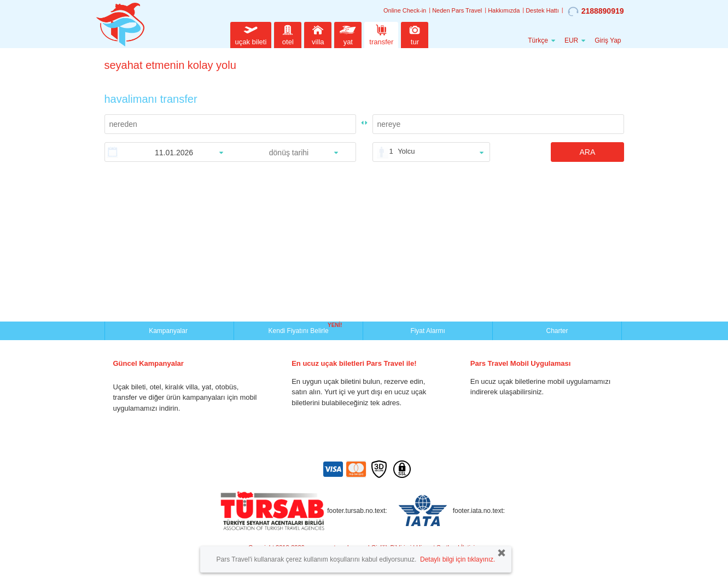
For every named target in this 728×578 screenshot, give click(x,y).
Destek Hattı (542, 10)
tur (415, 34)
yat (348, 34)
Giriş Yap (608, 40)
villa (318, 34)
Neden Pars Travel (457, 10)
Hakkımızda (504, 10)
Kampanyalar (169, 331)
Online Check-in (405, 10)
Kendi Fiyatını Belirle (300, 330)
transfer (381, 34)
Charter (557, 331)
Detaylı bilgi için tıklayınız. (458, 559)
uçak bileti (251, 34)
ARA (587, 152)
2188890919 (596, 11)
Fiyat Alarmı (427, 331)
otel (288, 34)
